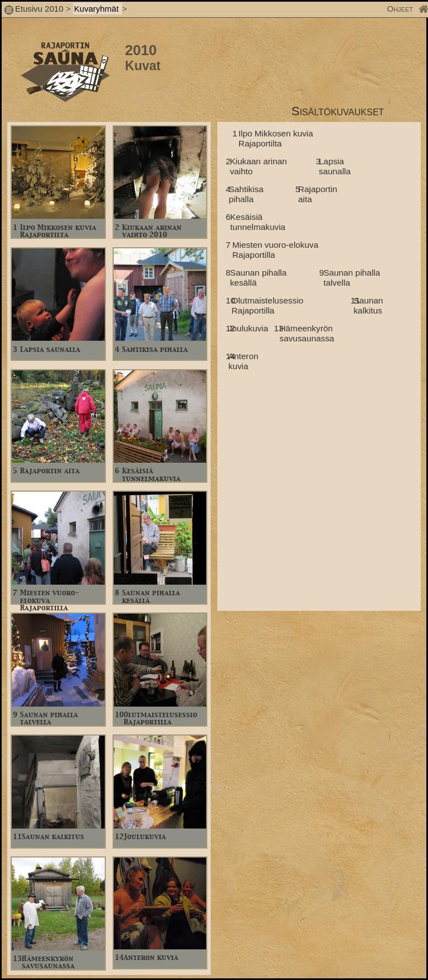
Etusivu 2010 (39, 9)
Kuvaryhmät (98, 9)
